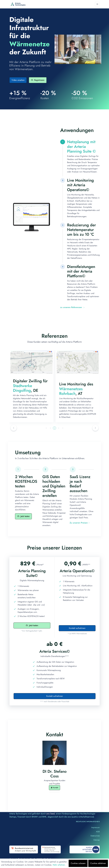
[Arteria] (18, 4)
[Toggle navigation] (97, 4)
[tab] (80, 156)
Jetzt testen (23, 516)
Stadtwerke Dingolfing (67, 388)
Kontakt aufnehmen (77, 628)
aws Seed (50, 814)
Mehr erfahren (59, 865)
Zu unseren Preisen (80, 523)
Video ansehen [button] (18, 80)
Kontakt (55, 788)
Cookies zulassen (78, 863)
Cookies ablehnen (98, 863)
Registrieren (38, 80)
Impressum (96, 827)
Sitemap (97, 840)
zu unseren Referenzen (72, 307)
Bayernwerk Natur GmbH (27, 382)
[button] (14, 428)
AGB (98, 832)
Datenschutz (95, 836)
